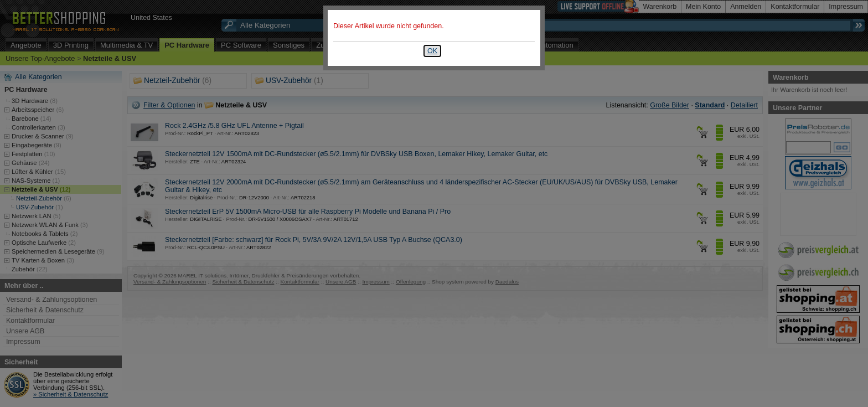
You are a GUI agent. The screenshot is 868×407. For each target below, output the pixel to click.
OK (432, 51)
